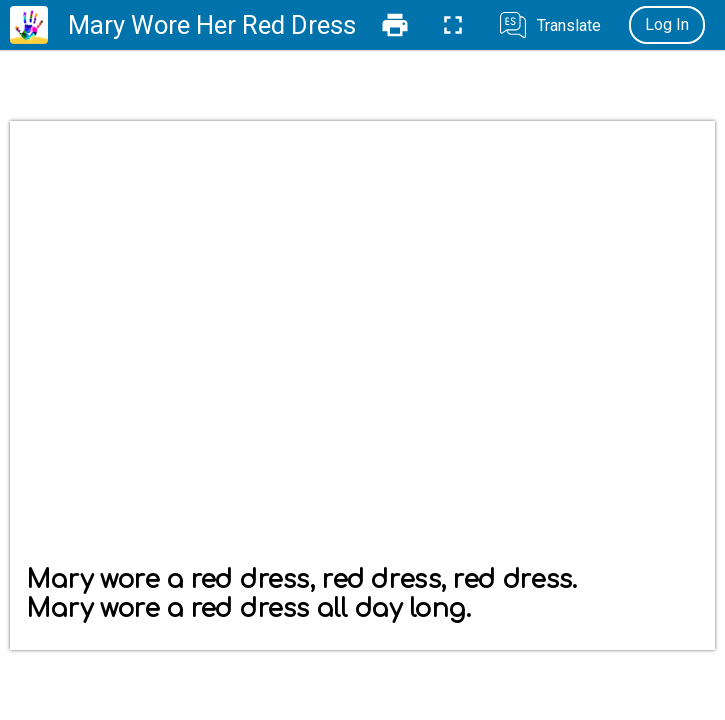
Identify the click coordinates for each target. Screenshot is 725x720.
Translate (569, 25)
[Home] (29, 25)
